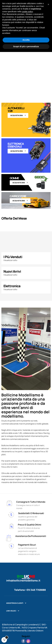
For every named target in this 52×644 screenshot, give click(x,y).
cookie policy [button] (27, 603)
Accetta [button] (26, 632)
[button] (48, 596)
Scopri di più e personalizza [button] (26, 638)
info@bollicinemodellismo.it (23, 580)
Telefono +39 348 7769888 (30, 590)
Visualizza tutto (10, 260)
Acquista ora (17, 115)
